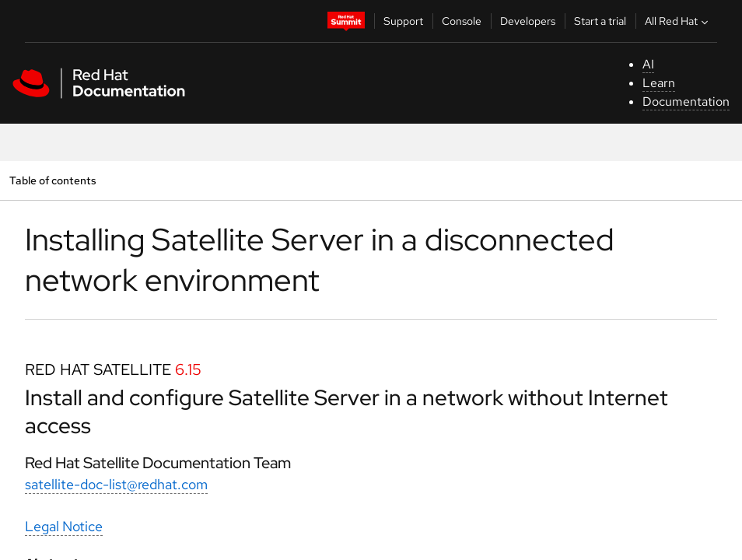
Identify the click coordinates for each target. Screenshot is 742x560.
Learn (659, 83)
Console (462, 21)
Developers (528, 21)
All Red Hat (678, 21)
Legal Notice (64, 526)
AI (648, 64)
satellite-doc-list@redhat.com (116, 484)
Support (403, 21)
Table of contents (52, 180)
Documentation (686, 101)
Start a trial (600, 21)
